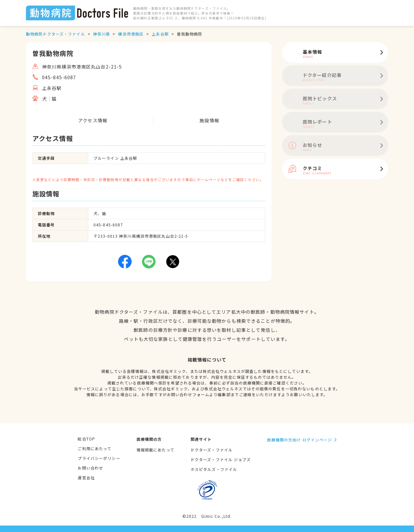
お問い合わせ (90, 468)
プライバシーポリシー (99, 458)
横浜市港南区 (131, 34)
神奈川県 (102, 34)
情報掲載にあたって (155, 450)
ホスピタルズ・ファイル (214, 469)
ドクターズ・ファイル (212, 450)
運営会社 (86, 478)
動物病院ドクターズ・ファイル (55, 34)
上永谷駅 (160, 34)
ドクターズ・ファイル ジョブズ (221, 459)
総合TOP (86, 439)
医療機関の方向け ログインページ (300, 440)
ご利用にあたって (94, 448)
